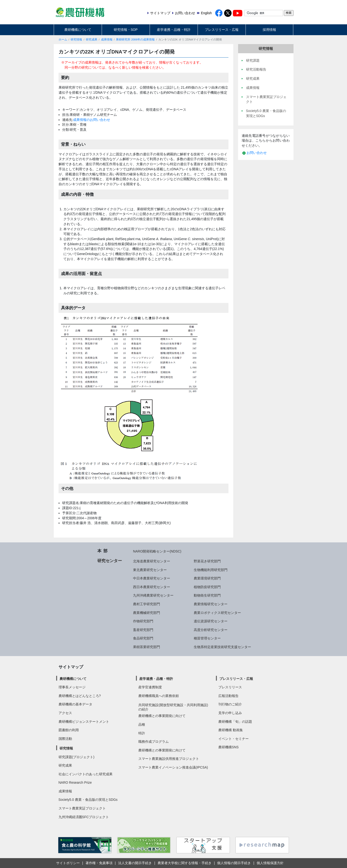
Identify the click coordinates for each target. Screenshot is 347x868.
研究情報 (76, 39)
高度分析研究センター (211, 630)
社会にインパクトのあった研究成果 (86, 774)
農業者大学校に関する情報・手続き (185, 863)
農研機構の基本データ (75, 704)
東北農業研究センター (150, 570)
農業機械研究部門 (147, 613)
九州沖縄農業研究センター (153, 595)
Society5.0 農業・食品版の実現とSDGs (88, 800)
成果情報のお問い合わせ (92, 120)
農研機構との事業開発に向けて (162, 716)
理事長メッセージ (72, 687)
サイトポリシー (68, 863)
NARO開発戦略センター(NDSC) (157, 551)
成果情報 (107, 39)
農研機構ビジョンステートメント (84, 722)
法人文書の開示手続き (135, 863)
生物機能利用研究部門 (211, 570)
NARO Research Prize (75, 783)
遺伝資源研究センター (211, 621)
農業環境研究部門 (207, 578)
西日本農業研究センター (152, 587)
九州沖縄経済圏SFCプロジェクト (84, 817)
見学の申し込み (230, 713)
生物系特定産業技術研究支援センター (222, 647)
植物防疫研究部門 (207, 587)
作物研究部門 (143, 621)
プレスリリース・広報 (222, 30)
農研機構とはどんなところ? (80, 696)
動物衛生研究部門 (207, 595)
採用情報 (269, 30)
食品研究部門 (143, 638)
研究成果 (92, 39)
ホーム (63, 39)
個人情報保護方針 (270, 863)
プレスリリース (230, 687)
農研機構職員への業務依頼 (159, 696)
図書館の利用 (69, 730)
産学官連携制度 (150, 687)
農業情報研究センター (211, 604)
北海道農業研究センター (152, 561)
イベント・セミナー (234, 739)
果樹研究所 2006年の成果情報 (135, 39)
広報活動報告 (228, 696)
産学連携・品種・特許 (174, 30)
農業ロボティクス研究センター (217, 613)
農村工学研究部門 (147, 604)
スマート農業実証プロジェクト (82, 808)
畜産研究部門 (143, 630)
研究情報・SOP (126, 30)
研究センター (110, 561)
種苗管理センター (207, 638)
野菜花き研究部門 (207, 561)
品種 (142, 724)
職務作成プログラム (153, 742)
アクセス (65, 713)
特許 (142, 733)
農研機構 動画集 (231, 730)
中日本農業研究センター (152, 578)
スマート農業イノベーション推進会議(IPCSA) (173, 767)
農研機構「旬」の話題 (235, 722)
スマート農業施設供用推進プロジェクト (169, 759)
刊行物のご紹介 (230, 704)
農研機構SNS (228, 747)
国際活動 (65, 739)
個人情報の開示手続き (234, 863)
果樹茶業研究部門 (147, 647)
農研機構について (78, 30)
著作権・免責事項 (99, 863)
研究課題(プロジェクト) (77, 757)
